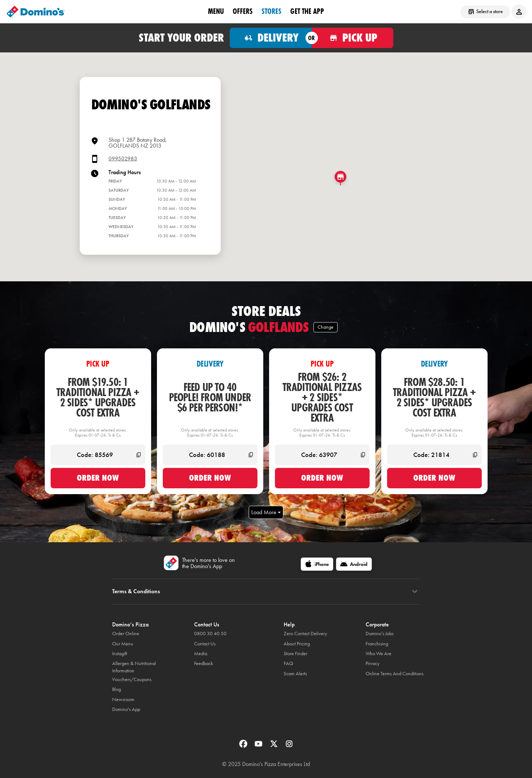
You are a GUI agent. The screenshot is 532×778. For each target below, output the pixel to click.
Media (201, 654)
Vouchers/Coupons (132, 679)
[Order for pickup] (353, 38)
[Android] (354, 564)
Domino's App (126, 709)
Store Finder (295, 654)
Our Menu (123, 644)
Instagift (120, 654)
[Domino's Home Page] (36, 12)
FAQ (288, 663)
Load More (266, 512)
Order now (98, 478)
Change (326, 327)
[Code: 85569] (98, 455)
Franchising (377, 644)
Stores (271, 11)
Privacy (373, 663)
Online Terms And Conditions (395, 674)
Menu (216, 11)
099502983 (123, 159)
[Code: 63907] (322, 455)
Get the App (307, 11)
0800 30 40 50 (210, 634)
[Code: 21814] (434, 455)
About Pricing (297, 644)
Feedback (204, 663)
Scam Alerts (295, 674)
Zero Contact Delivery (305, 634)
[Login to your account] (519, 12)
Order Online (126, 634)
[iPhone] (317, 564)
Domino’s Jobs (380, 634)
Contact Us (205, 644)
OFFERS (243, 11)
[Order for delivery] (271, 38)
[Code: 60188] (210, 455)
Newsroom (123, 699)
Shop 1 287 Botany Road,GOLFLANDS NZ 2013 (138, 143)
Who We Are (379, 654)
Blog (117, 689)
